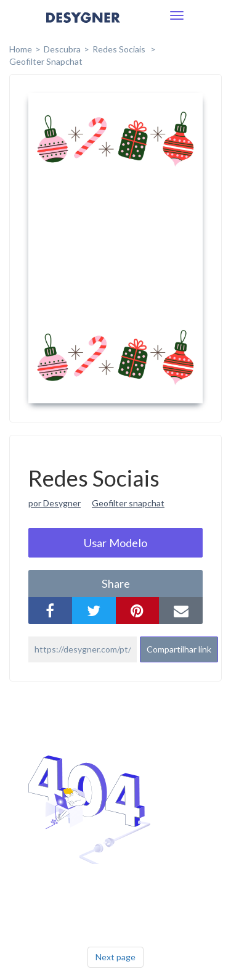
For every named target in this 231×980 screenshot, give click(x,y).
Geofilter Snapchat (46, 61)
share (116, 583)
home (21, 49)
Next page (115, 957)
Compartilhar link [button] (179, 649)
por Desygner (55, 503)
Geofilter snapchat (128, 503)
